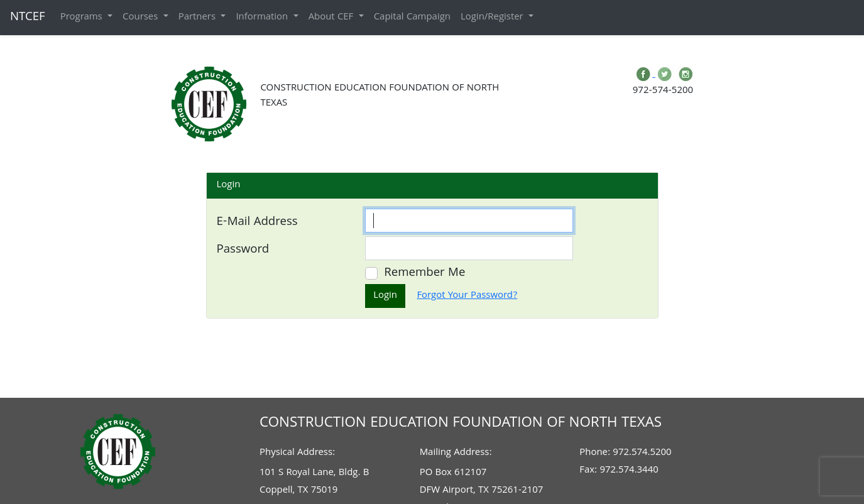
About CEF (332, 18)
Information (263, 18)
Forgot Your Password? (467, 296)
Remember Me (424, 273)
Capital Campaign (412, 18)
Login (385, 296)
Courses (142, 18)
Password (243, 250)
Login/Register (493, 18)
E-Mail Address (257, 222)
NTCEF (28, 18)
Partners (199, 18)
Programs (83, 18)
